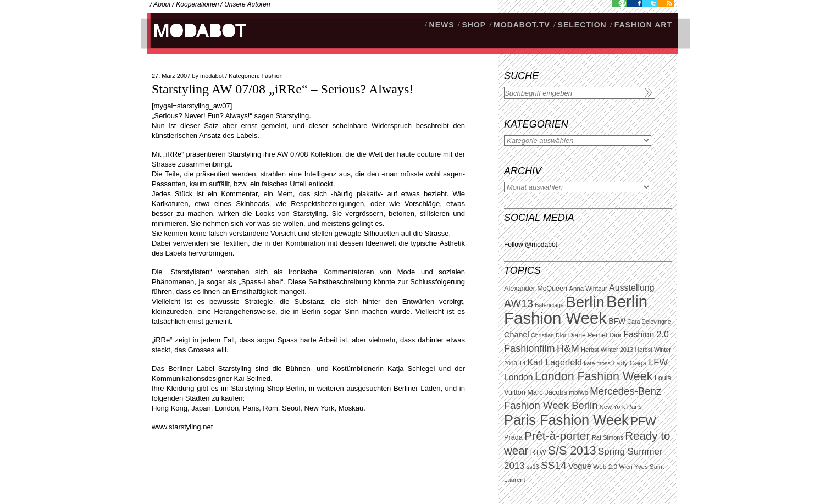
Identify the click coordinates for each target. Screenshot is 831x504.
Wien (625, 467)
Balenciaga (549, 305)
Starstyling (292, 116)
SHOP (474, 25)
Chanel (517, 335)
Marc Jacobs (547, 392)
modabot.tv (522, 25)
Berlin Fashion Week (576, 310)
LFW (658, 362)
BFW (617, 321)
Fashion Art (643, 25)
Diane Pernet (588, 335)
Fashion (272, 76)
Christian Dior (549, 335)
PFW (643, 421)
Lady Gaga (630, 363)
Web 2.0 (605, 467)
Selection (582, 25)
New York (613, 407)
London (519, 377)
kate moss (597, 363)
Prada (513, 437)
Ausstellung (632, 288)
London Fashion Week (594, 376)
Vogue (580, 466)
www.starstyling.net (182, 427)
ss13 (533, 467)
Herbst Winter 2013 (607, 350)
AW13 (519, 303)
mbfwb (578, 392)
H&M (568, 348)
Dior (616, 335)
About (162, 4)
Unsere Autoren (247, 4)
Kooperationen (197, 4)
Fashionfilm (530, 348)
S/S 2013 (572, 451)
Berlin (585, 302)
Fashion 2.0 (646, 334)
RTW (538, 452)
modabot (212, 76)
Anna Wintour (588, 289)
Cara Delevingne (649, 322)
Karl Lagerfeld (554, 362)
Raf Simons (608, 437)
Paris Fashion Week (566, 420)
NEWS (442, 25)
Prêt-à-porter (557, 436)
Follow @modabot (531, 245)
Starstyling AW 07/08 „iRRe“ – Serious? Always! (282, 89)
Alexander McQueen (536, 289)
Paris (635, 407)
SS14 (554, 465)
